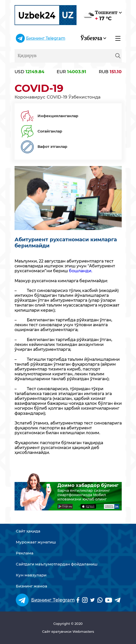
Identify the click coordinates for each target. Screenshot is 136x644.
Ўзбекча (91, 38)
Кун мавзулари (31, 575)
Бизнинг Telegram (46, 38)
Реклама (25, 553)
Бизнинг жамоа (32, 586)
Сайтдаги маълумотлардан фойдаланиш (57, 564)
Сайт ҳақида (28, 531)
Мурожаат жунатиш (36, 542)
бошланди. (81, 271)
